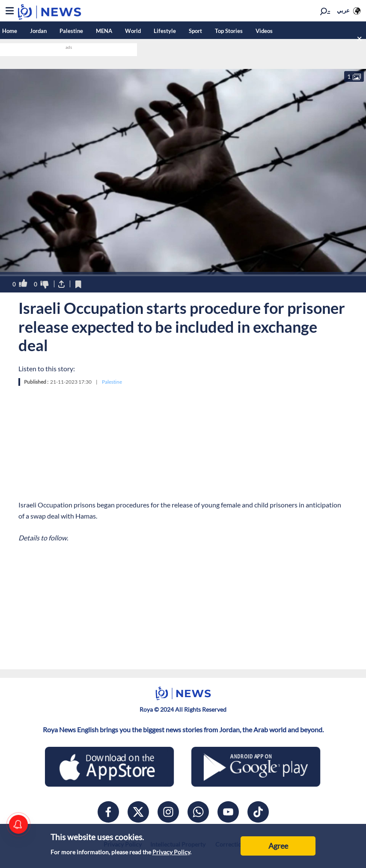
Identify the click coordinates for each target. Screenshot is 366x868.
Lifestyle (165, 31)
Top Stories (229, 31)
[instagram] (168, 812)
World (133, 31)
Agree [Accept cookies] (278, 846)
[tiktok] (258, 812)
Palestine (71, 31)
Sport (195, 31)
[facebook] (108, 812)
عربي (343, 10)
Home (10, 31)
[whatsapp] (198, 812)
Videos (264, 31)
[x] (138, 812)
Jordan (38, 31)
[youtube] (228, 812)
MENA (104, 31)
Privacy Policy (171, 852)
